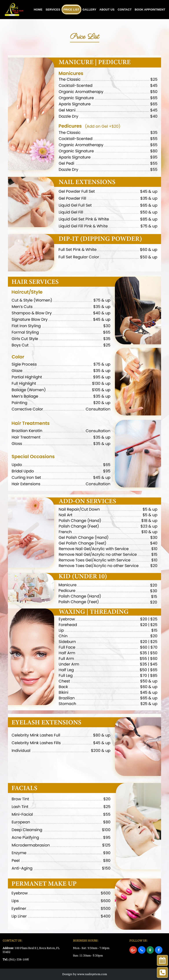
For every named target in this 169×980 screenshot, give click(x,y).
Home (38, 10)
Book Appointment (150, 10)
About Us (107, 10)
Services (53, 10)
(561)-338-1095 (19, 959)
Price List (71, 10)
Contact (125, 10)
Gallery (89, 10)
